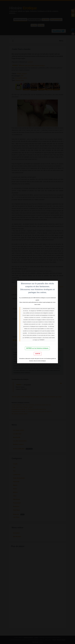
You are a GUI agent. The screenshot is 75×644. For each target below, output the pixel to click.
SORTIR (38, 354)
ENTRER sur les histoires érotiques (37, 348)
